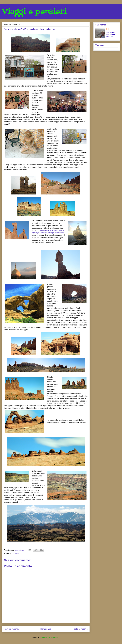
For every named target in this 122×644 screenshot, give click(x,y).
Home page (46, 629)
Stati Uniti (15, 554)
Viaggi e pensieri (34, 12)
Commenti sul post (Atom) (50, 637)
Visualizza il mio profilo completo (111, 35)
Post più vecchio (80, 629)
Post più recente (11, 629)
